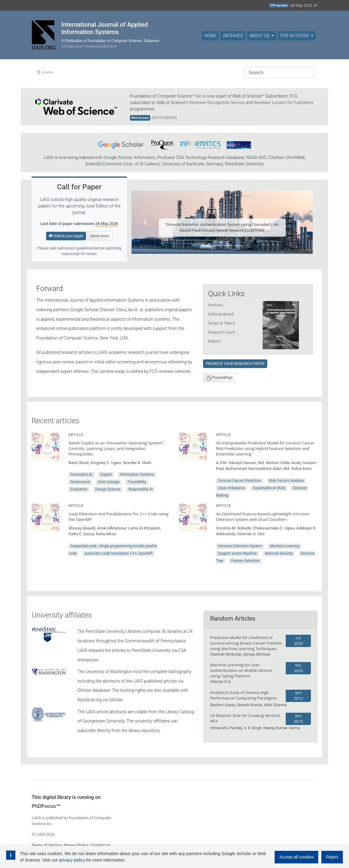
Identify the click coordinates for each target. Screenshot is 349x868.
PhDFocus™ (46, 806)
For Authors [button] (295, 36)
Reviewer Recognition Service (217, 103)
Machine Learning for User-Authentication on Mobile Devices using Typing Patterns (241, 670)
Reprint (215, 341)
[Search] (280, 72)
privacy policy (72, 860)
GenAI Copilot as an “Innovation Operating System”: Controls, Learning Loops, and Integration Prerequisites (116, 448)
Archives (233, 36)
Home (210, 36)
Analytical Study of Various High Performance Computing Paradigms (243, 695)
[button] (145, 222)
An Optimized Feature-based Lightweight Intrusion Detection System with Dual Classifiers (263, 517)
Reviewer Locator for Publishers (284, 103)
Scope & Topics (222, 323)
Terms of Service (46, 845)
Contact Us (101, 845)
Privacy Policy (76, 845)
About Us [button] (260, 36)
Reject (332, 857)
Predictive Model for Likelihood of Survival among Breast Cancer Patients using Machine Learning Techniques (246, 643)
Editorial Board (221, 314)
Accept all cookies (296, 857)
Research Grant (222, 332)
